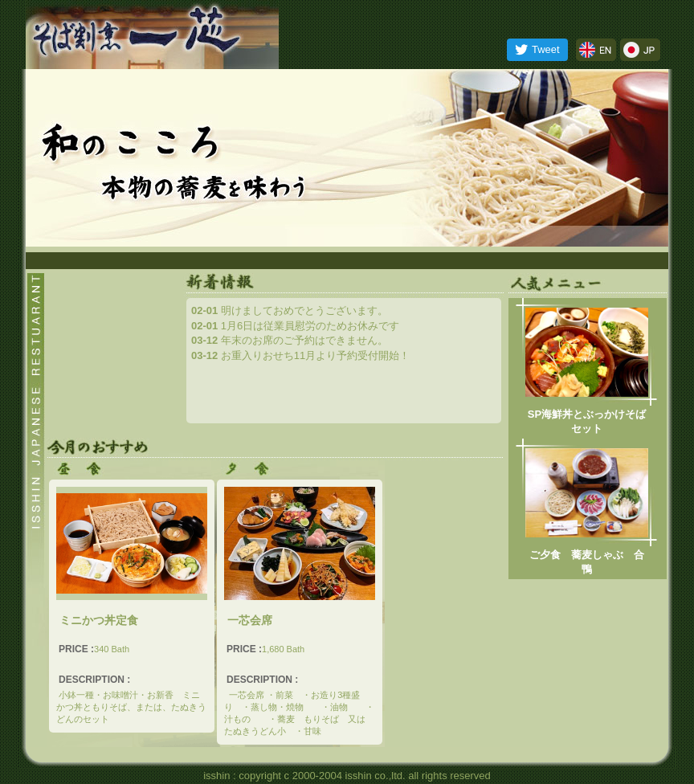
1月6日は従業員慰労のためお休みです (295, 326)
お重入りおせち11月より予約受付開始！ (300, 355)
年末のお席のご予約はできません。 (290, 340)
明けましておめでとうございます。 (290, 310)
